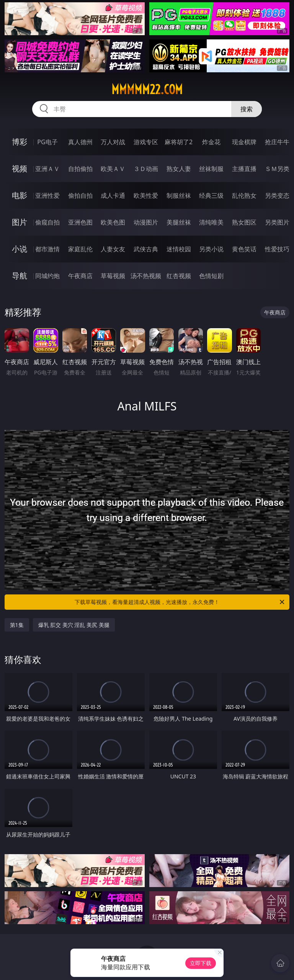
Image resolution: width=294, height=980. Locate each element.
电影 (20, 195)
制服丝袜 (179, 195)
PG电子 (47, 142)
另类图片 (277, 222)
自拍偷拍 (80, 169)
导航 (20, 276)
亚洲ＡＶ (47, 169)
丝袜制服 (211, 169)
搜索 (247, 109)
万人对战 (113, 142)
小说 (20, 249)
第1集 (17, 625)
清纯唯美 (211, 222)
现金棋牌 (244, 142)
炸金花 (211, 142)
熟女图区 (244, 222)
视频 (20, 168)
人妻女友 (113, 249)
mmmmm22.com (147, 90)
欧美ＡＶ (113, 169)
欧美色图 (113, 222)
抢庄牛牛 (277, 142)
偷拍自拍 (80, 195)
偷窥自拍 (47, 222)
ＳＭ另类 (277, 169)
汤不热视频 (146, 276)
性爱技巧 (277, 249)
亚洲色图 (80, 222)
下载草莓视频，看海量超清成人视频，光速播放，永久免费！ (180, 602)
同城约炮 (47, 276)
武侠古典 (146, 249)
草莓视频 (113, 276)
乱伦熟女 (244, 195)
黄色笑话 (244, 249)
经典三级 (211, 195)
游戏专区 (146, 142)
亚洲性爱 (47, 195)
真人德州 (80, 142)
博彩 (20, 142)
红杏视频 (179, 276)
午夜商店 (80, 276)
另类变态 (277, 195)
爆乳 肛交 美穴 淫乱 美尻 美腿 (74, 625)
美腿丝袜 (179, 222)
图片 (20, 222)
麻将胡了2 (179, 142)
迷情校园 (179, 249)
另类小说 (211, 249)
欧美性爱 (146, 195)
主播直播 (244, 169)
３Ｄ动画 (146, 169)
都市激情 (47, 249)
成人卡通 (113, 195)
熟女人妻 (179, 169)
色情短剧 (211, 276)
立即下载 (201, 963)
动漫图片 (146, 222)
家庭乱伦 (80, 249)
